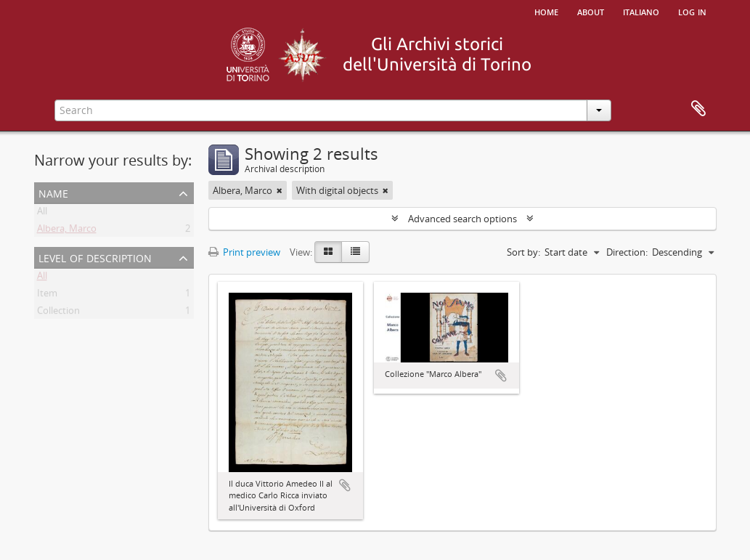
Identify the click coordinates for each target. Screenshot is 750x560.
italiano (641, 11)
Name (53, 192)
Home (546, 11)
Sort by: (523, 252)
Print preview (244, 252)
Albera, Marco (67, 231)
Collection (58, 313)
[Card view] (328, 252)
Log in (692, 11)
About (591, 11)
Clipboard (698, 109)
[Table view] (355, 252)
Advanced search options (462, 219)
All (42, 214)
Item (47, 296)
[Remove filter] (280, 190)
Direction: (627, 252)
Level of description (95, 257)
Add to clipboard (345, 485)
